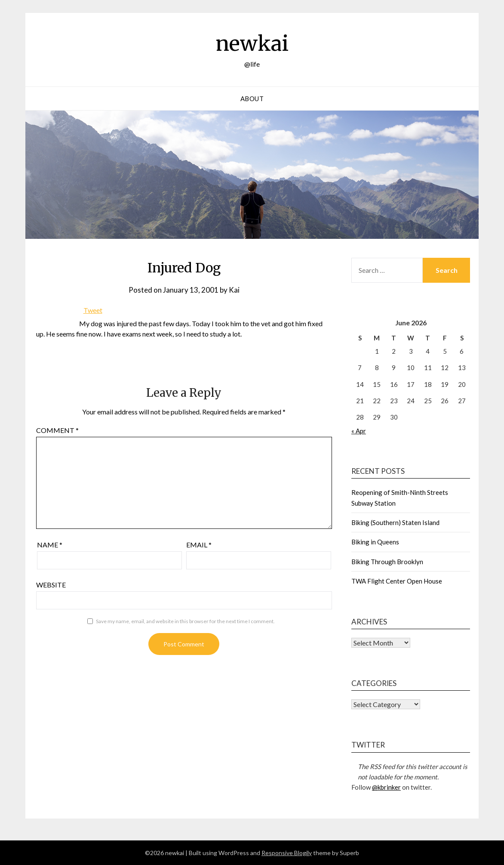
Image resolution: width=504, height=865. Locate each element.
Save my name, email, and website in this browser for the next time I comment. (185, 621)
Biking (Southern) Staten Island (395, 522)
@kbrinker (386, 787)
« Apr (359, 431)
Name (50, 545)
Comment (57, 430)
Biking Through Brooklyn (387, 562)
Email (199, 545)
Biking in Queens (375, 542)
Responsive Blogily (287, 853)
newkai (252, 43)
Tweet (93, 310)
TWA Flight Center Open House (397, 581)
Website (51, 585)
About (252, 99)
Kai (234, 290)
